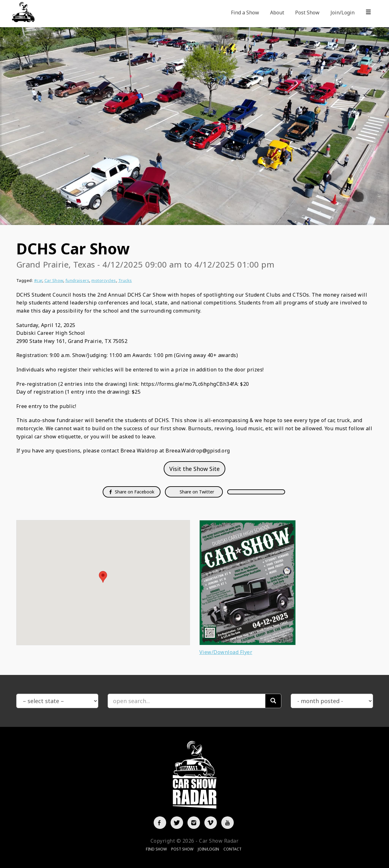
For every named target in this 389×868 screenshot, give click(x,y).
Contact (233, 849)
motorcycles (104, 280)
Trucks (125, 280)
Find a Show (245, 13)
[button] (103, 577)
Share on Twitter (196, 492)
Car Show (54, 280)
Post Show (307, 13)
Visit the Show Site (194, 469)
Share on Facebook (132, 492)
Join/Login (343, 13)
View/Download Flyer (226, 652)
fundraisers (77, 280)
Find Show (156, 849)
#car (38, 280)
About (277, 13)
